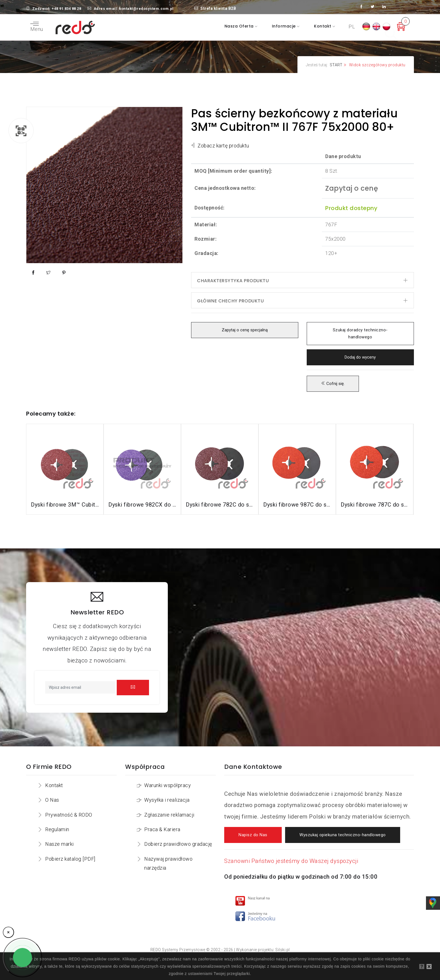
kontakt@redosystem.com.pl (146, 9)
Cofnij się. (333, 384)
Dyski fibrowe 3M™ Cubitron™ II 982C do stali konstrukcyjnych (65, 505)
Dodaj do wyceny (360, 357)
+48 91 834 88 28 (66, 9)
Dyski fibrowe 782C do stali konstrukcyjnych (220, 505)
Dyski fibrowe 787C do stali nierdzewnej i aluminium (375, 505)
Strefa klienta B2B (215, 8)
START (336, 65)
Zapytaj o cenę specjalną (245, 330)
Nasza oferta (240, 26)
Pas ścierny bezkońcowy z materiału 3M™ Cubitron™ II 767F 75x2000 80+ (294, 120)
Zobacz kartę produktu (220, 146)
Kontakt (323, 26)
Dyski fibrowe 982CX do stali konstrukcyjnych (142, 505)
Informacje (285, 26)
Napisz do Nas (253, 835)
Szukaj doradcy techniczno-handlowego (360, 334)
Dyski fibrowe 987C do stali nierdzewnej (297, 505)
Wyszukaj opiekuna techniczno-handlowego (343, 835)
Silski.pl (283, 950)
